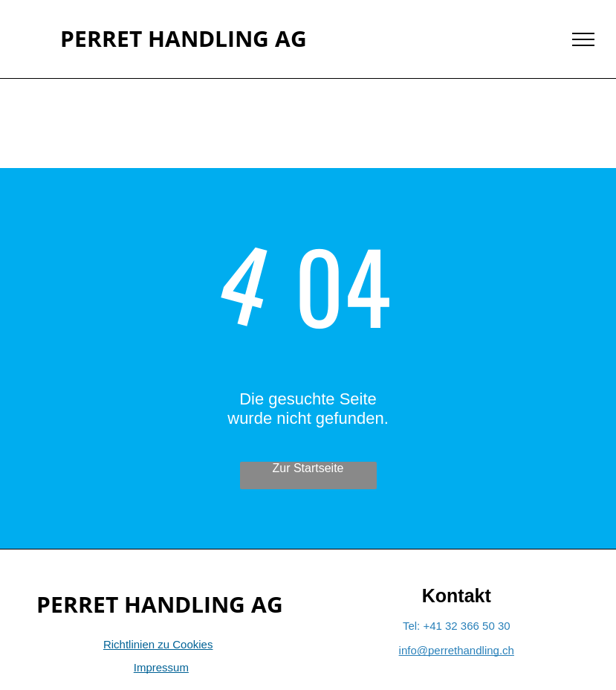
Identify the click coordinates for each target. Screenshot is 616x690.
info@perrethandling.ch (457, 650)
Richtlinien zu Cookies (158, 644)
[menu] (583, 39)
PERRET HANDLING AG (184, 38)
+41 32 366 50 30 (466, 626)
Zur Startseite (308, 468)
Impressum (161, 667)
